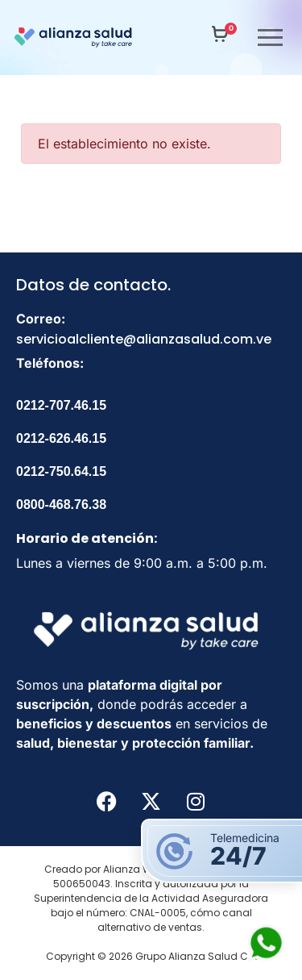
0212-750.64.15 (61, 471)
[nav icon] (262, 37)
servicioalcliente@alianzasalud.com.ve (144, 339)
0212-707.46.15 (61, 405)
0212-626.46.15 (61, 438)
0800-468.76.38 (61, 505)
